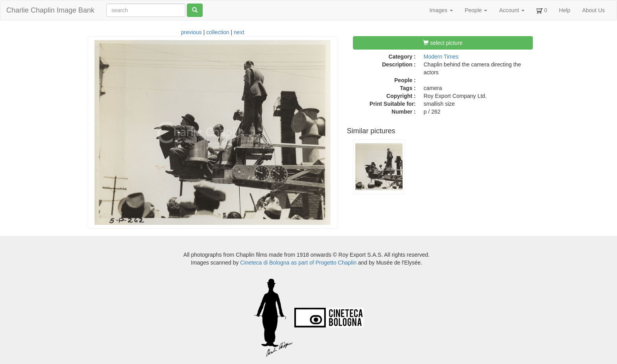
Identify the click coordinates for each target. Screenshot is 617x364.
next (239, 32)
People (476, 10)
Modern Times (441, 57)
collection (218, 32)
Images (441, 10)
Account (512, 10)
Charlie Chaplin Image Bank (50, 10)
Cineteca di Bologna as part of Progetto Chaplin (298, 263)
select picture (443, 43)
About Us (593, 10)
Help (565, 10)
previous (191, 32)
